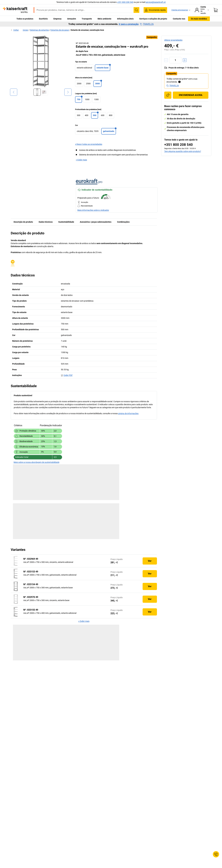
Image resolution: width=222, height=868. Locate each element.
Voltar (15, 30)
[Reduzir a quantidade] (166, 60)
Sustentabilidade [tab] (66, 222)
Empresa (57, 19)
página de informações (128, 413)
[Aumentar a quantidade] (185, 60)
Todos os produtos (25, 19)
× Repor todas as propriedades (89, 144)
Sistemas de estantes (39, 30)
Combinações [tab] (123, 222)
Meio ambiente (104, 19)
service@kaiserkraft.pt (156, 2)
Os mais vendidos (199, 19)
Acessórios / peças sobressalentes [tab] (96, 222)
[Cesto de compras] (216, 10)
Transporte (87, 19)
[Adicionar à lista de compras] (168, 95)
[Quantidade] (175, 60)
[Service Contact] (216, 854)
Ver (150, 561)
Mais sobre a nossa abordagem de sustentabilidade (36, 462)
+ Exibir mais (81, 160)
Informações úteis (125, 19)
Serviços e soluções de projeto (153, 19)
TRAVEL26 (147, 24)
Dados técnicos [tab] (46, 222)
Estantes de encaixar (60, 30)
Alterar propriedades (173, 40)
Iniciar (26, 30)
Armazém (72, 19)
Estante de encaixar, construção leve (87, 30)
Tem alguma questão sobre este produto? (183, 151)
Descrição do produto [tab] (23, 222)
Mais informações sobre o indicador (93, 210)
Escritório (43, 19)
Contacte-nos (179, 19)
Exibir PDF (67, 375)
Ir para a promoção (129, 24)
